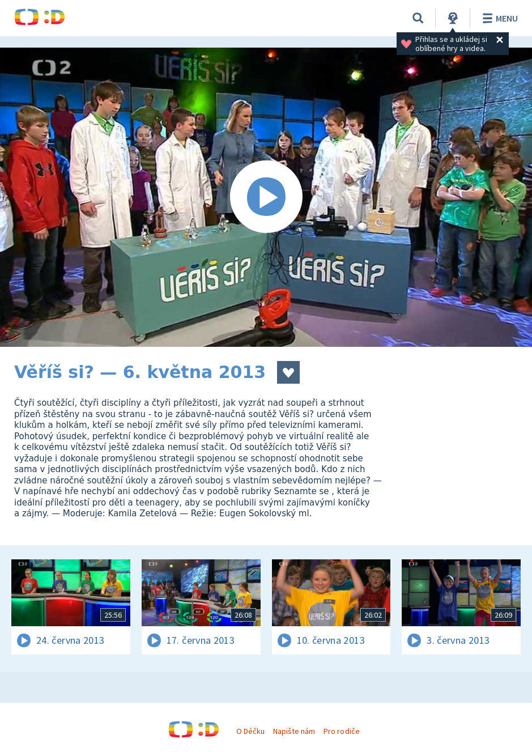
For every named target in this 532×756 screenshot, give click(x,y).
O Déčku (250, 731)
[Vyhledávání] (418, 18)
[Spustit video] (266, 197)
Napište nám (294, 731)
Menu (498, 18)
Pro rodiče (341, 731)
